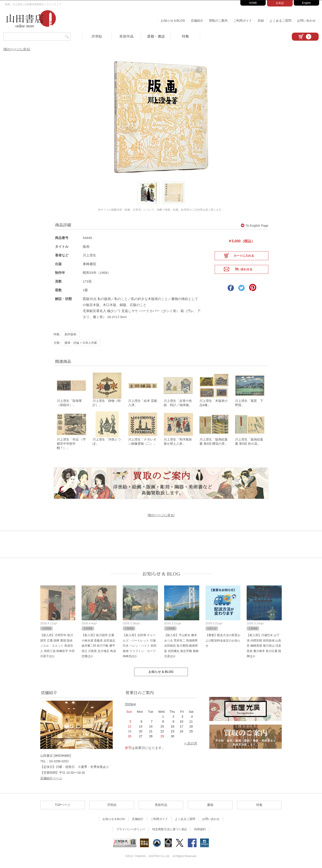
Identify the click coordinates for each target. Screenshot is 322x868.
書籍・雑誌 (156, 36)
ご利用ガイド (243, 21)
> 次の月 (191, 745)
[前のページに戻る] (17, 49)
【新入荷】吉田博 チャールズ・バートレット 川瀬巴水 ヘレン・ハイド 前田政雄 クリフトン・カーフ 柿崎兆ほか (140, 647)
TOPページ (63, 806)
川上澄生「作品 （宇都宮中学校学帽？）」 (71, 445)
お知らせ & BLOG (161, 575)
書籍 (210, 806)
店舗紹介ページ (51, 779)
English (306, 3)
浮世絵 (97, 36)
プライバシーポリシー (131, 831)
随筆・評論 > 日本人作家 (81, 343)
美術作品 (126, 36)
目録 (261, 21)
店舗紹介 (197, 21)
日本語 (280, 3)
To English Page (255, 226)
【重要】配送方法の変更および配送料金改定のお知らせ (223, 642)
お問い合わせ (306, 21)
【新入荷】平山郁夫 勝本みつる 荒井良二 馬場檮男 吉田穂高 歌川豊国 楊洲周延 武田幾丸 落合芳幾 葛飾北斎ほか (181, 647)
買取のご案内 (218, 21)
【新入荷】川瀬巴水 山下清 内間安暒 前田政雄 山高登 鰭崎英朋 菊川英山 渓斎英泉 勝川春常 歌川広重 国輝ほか (264, 647)
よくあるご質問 (280, 21)
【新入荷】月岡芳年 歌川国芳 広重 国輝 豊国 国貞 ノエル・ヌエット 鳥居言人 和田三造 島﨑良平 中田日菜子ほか (57, 647)
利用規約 (200, 831)
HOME (253, 3)
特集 (185, 36)
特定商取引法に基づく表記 (170, 831)
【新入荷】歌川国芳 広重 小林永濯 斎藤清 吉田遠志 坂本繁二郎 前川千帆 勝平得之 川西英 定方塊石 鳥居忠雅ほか (99, 647)
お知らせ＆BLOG (173, 21)
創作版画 (70, 334)
